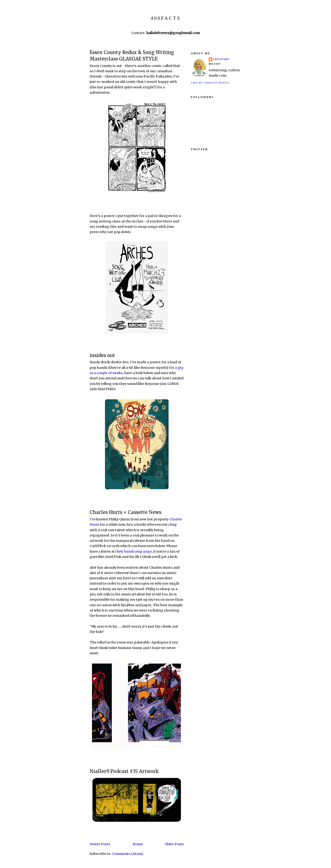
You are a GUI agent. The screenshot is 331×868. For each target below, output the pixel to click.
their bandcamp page (134, 551)
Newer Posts (100, 844)
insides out (102, 355)
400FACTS (166, 18)
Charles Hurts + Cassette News (126, 512)
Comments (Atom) (128, 854)
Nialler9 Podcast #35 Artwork (124, 771)
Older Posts (174, 844)
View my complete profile (210, 83)
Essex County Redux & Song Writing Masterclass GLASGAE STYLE (132, 56)
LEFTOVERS (221, 59)
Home (138, 844)
